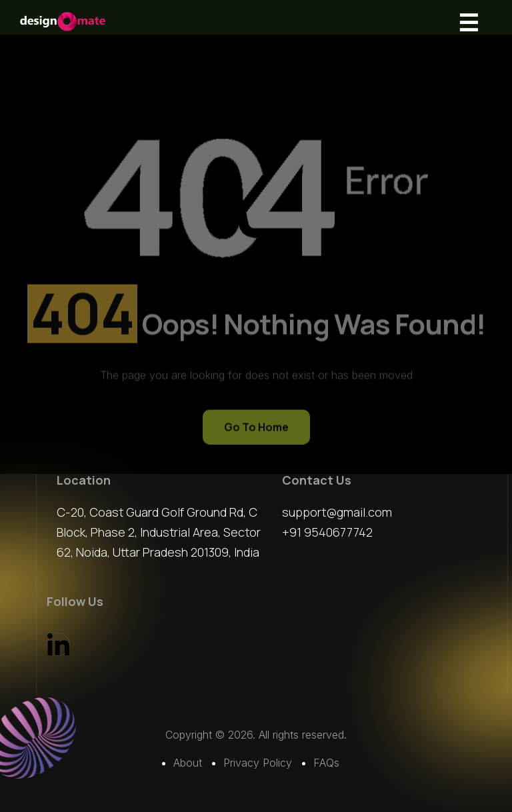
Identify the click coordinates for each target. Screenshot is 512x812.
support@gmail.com (337, 512)
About (188, 763)
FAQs (326, 763)
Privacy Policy (258, 763)
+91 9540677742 (327, 532)
